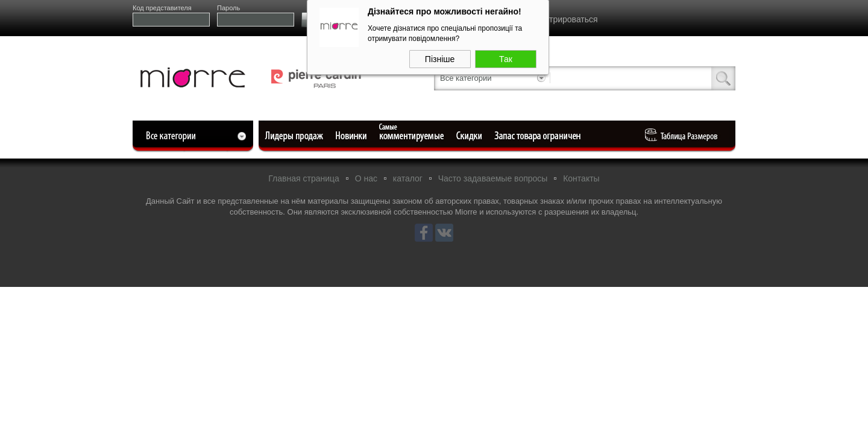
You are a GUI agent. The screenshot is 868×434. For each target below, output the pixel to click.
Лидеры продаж (298, 136)
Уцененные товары (471, 136)
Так (506, 57)
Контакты (581, 178)
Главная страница (304, 178)
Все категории (466, 78)
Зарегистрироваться (558, 19)
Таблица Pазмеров (684, 136)
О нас (366, 178)
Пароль (228, 8)
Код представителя (162, 8)
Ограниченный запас (539, 136)
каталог (408, 178)
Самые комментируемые (412, 136)
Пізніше (440, 57)
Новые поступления (352, 136)
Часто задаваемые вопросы (493, 178)
